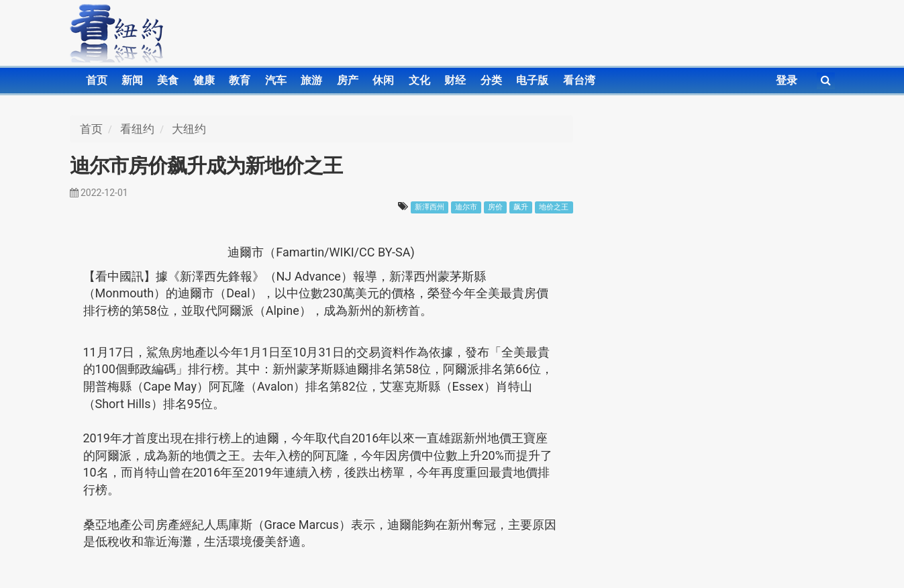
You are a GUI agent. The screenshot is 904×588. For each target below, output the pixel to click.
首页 (97, 80)
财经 (455, 80)
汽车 (276, 80)
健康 (204, 80)
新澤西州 (430, 207)
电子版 (532, 80)
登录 (787, 80)
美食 (168, 80)
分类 (491, 80)
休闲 (383, 80)
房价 (495, 207)
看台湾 (579, 80)
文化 (419, 80)
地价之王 (554, 207)
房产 (348, 80)
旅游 (311, 80)
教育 (240, 80)
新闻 (132, 80)
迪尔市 (466, 207)
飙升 (521, 207)
